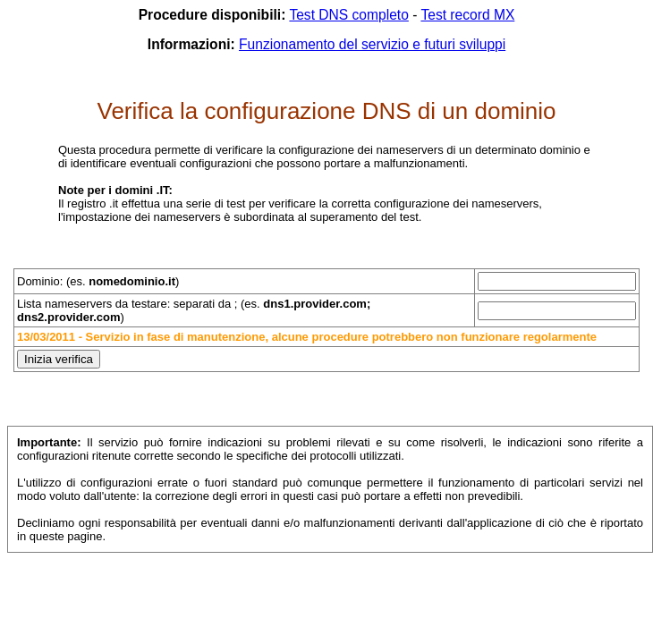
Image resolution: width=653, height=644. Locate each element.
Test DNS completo (348, 15)
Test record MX (467, 15)
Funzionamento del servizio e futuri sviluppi (372, 44)
